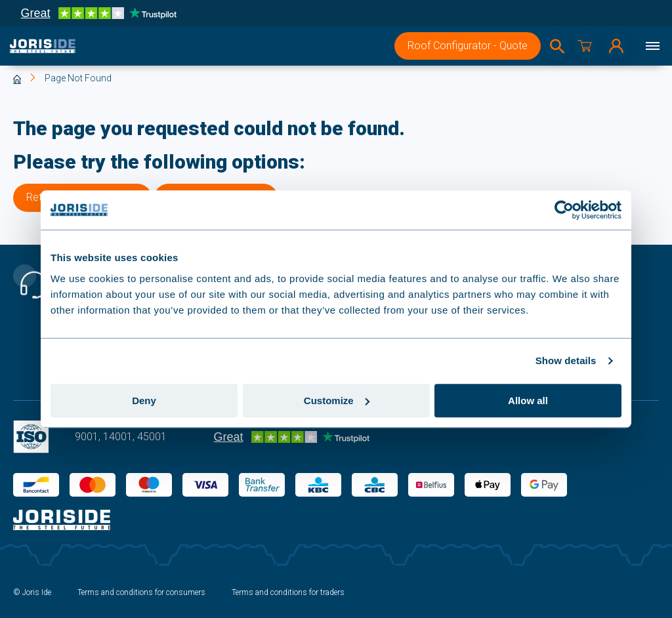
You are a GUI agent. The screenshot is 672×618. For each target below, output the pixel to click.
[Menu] (652, 46)
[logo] (43, 46)
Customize (337, 401)
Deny (144, 401)
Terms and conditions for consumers (141, 592)
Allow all (528, 401)
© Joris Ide (32, 592)
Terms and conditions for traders (288, 592)
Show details (566, 360)
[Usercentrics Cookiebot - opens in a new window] (564, 210)
